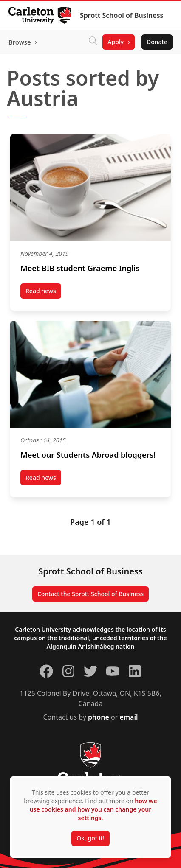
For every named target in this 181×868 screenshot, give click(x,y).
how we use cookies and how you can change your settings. (93, 809)
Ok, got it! (90, 838)
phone (99, 717)
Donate (157, 42)
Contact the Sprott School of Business (90, 594)
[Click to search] (93, 42)
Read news (43, 293)
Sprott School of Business (122, 15)
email (129, 717)
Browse (20, 42)
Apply (116, 42)
